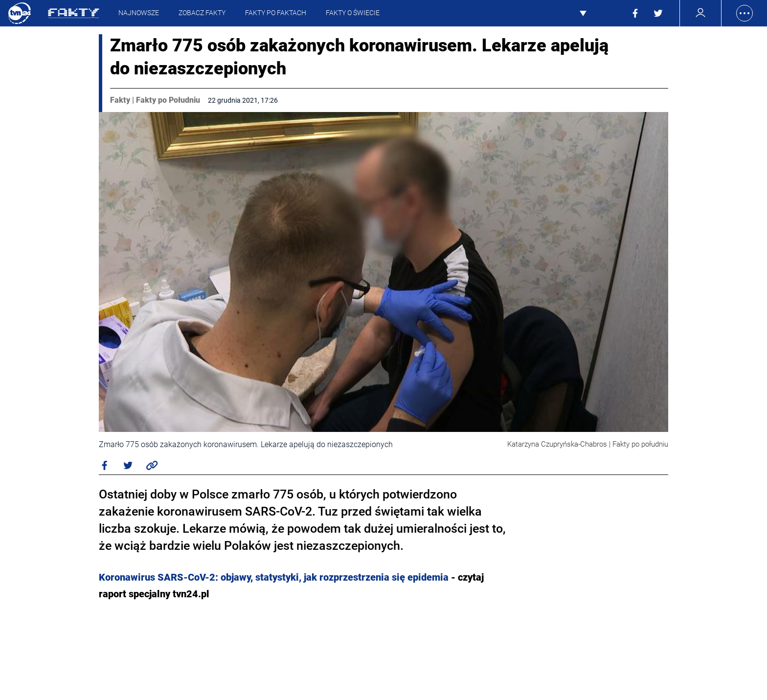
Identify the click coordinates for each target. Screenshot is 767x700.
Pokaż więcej (594, 13)
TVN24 (20, 13)
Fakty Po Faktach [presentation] (276, 13)
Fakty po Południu (168, 100)
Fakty (120, 100)
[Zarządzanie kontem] (701, 13)
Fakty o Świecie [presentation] (353, 13)
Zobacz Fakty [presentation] (202, 13)
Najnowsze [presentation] (139, 13)
